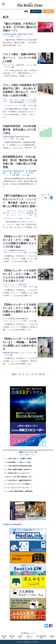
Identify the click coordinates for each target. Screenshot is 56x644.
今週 (26, 455)
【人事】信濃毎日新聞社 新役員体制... (21, 491)
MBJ (4, 213)
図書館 (12, 250)
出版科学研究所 (20, 137)
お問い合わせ (29, 637)
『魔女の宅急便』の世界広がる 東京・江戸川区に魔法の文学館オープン (20, 27)
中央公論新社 (6, 172)
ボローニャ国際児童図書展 (19, 101)
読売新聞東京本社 (33, 172)
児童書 (5, 137)
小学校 (17, 319)
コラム (6, 253)
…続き (19, 45)
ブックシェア (14, 284)
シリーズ (12, 253)
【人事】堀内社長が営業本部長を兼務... (20, 466)
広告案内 (20, 637)
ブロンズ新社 (16, 65)
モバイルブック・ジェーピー (21, 213)
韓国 (17, 353)
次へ (41, 374)
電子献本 (36, 213)
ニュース (6, 36)
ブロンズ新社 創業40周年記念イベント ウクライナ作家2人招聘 (20, 58)
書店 (21, 284)
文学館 (5, 34)
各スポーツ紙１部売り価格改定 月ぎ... (20, 477)
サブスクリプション (13, 213)
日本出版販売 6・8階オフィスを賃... (19, 462)
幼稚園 (22, 319)
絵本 (9, 34)
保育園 (12, 319)
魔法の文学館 (28, 34)
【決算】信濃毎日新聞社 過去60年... (19, 470)
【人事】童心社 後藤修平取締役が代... (20, 480)
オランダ (6, 250)
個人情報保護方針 (41, 637)
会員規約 (52, 637)
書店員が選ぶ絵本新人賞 (19, 172)
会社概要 (4, 637)
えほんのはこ (8, 213)
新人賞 (11, 172)
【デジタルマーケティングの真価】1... (19, 484)
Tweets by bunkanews (12, 524)
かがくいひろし (5, 101)
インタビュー (9, 106)
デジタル (8, 218)
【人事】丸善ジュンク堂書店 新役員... (20, 459)
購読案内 (12, 637)
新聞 (18, 175)
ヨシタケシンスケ (28, 101)
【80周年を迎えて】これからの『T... (19, 473)
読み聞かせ (22, 250)
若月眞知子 (35, 101)
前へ (15, 374)
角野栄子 (15, 34)
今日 (21, 455)
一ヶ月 (32, 455)
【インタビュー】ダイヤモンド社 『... (20, 488)
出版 (12, 36)
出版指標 (11, 137)
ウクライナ (7, 65)
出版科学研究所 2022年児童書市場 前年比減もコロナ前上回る (19, 130)
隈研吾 (20, 34)
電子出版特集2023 (31, 213)
